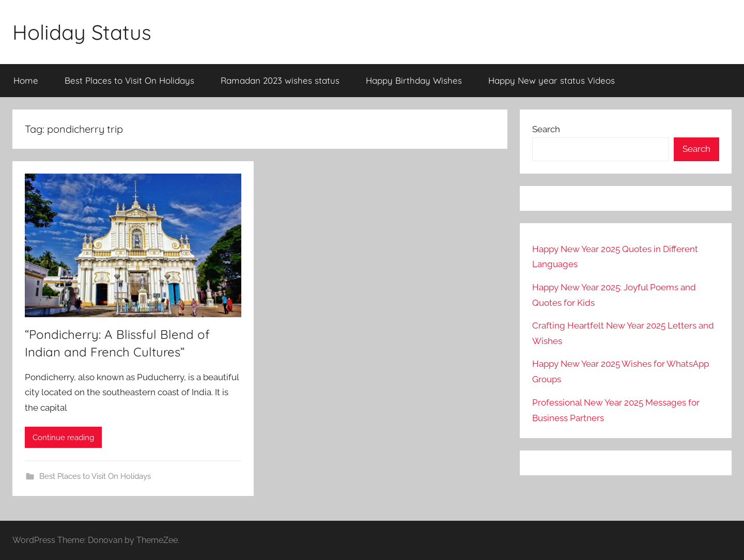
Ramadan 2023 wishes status (280, 80)
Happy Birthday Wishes (414, 80)
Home (26, 80)
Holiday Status (82, 32)
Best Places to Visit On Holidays (129, 80)
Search (546, 129)
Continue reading (63, 438)
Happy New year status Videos (552, 80)
